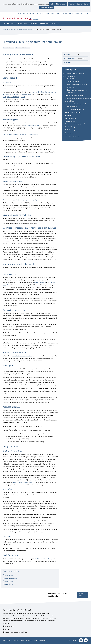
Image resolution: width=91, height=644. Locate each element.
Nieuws (53, 13)
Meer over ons (9, 626)
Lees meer (81, 595)
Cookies (22, 641)
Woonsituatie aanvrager (73, 113)
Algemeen (70, 79)
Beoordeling (71, 127)
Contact (47, 13)
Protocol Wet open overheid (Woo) (16, 632)
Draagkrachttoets (71, 121)
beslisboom (44, 559)
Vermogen (69, 115)
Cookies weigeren (47, 7)
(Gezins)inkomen (71, 119)
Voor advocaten (8, 23)
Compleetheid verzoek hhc (76, 109)
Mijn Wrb (23, 13)
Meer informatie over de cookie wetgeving (35, 4)
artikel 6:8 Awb (40, 282)
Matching (55, 23)
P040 (13, 97)
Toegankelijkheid (7, 641)
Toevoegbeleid (70, 76)
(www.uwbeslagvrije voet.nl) (24, 482)
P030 (9, 97)
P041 (17, 97)
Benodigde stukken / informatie (75, 73)
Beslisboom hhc (70, 133)
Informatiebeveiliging (40, 641)
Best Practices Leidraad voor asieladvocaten (76, 13)
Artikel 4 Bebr (9, 581)
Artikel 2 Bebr (9, 575)
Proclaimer (29, 641)
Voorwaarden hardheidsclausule (76, 104)
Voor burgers (34, 23)
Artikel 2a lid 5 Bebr (11, 578)
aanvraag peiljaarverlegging (34, 125)
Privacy (16, 641)
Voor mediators (21, 23)
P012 (52, 94)
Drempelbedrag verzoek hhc (75, 96)
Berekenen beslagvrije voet (76, 124)
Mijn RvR (32, 13)
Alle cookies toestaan (58, 4)
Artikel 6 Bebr (9, 584)
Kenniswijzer (40, 13)
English (59, 13)
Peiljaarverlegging (73, 82)
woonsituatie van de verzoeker (22, 356)
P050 (23, 97)
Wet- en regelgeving (72, 136)
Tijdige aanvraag (73, 106)
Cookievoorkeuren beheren (79, 4)
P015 (4, 97)
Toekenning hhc (72, 130)
